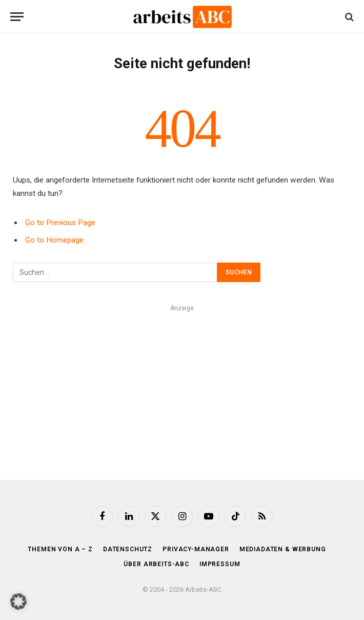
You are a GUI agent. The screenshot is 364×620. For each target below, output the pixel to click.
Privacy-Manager (196, 549)
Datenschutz (128, 549)
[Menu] (17, 17)
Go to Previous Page (60, 223)
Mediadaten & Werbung (283, 549)
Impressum (220, 564)
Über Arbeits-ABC (156, 564)
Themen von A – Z (60, 549)
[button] (18, 602)
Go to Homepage (54, 240)
